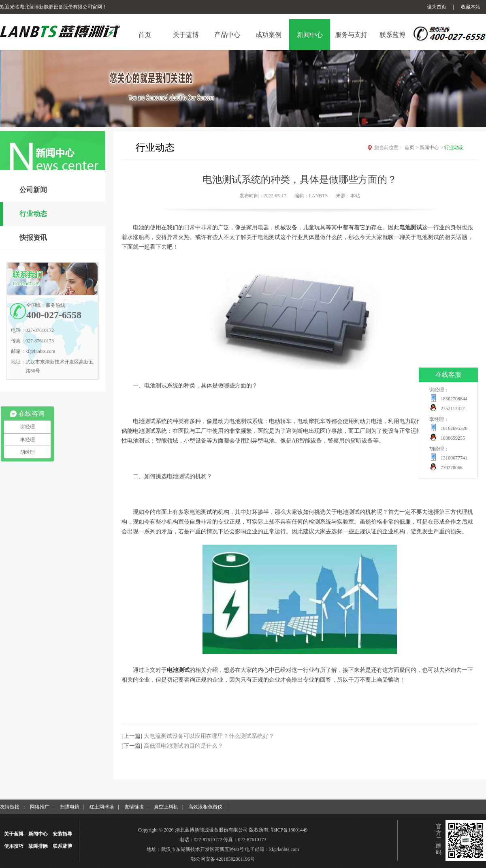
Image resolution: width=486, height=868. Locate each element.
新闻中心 (432, 148)
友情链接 (134, 807)
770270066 (452, 468)
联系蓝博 (62, 846)
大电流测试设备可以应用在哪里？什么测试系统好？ (209, 736)
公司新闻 (33, 190)
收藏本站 (471, 7)
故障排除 (38, 846)
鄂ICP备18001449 (289, 830)
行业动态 (33, 214)
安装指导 (62, 834)
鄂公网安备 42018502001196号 (223, 859)
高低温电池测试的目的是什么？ (183, 746)
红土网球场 (102, 807)
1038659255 (453, 438)
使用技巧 (14, 846)
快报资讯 (33, 238)
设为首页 (437, 7)
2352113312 (453, 408)
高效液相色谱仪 (205, 807)
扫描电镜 (70, 807)
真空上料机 (166, 807)
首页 (412, 148)
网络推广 (40, 807)
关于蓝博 (14, 834)
